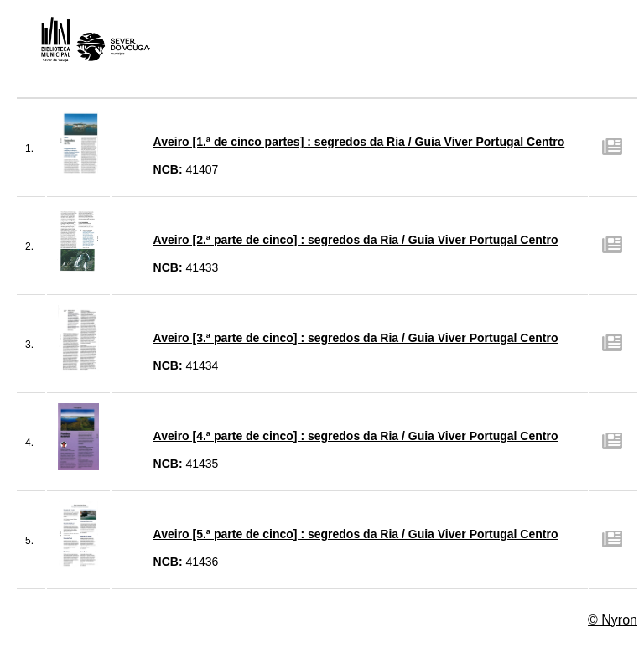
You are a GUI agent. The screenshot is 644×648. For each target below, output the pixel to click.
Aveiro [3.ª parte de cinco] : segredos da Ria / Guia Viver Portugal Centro (356, 338)
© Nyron (613, 620)
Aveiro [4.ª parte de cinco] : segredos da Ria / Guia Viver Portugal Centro (356, 436)
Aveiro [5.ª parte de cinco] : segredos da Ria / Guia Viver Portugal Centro (356, 534)
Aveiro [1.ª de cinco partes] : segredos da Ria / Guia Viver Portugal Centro (359, 142)
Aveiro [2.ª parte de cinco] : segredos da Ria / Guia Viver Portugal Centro (356, 240)
